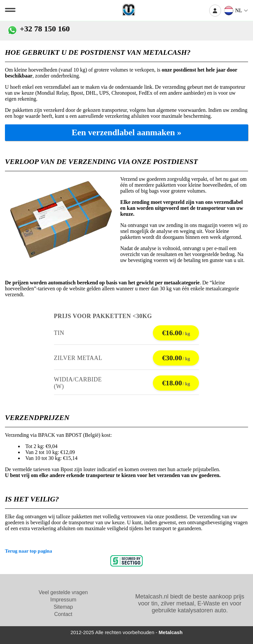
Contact (63, 614)
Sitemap (63, 607)
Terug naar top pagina (28, 551)
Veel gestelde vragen (63, 592)
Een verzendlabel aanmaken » (127, 132)
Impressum (63, 600)
